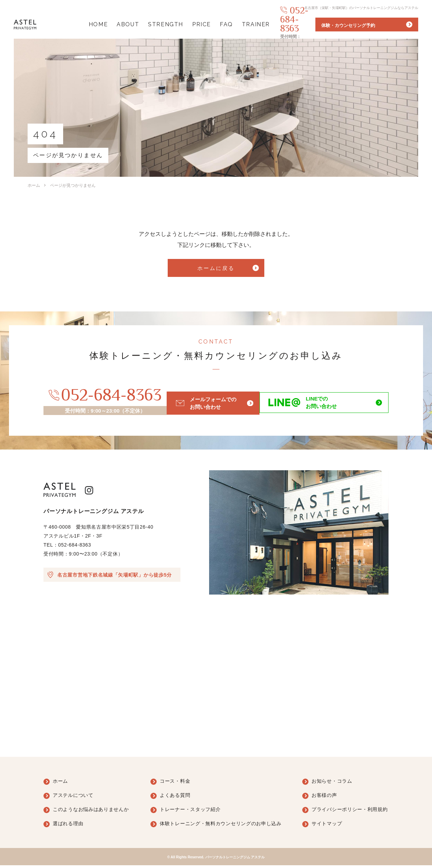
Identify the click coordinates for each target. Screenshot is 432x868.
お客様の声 (324, 798)
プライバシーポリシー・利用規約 (350, 812)
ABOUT (119, 24)
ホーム (34, 185)
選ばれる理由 (68, 826)
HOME (90, 24)
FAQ (218, 24)
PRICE (193, 24)
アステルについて (73, 798)
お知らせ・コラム (332, 784)
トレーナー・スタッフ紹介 (190, 812)
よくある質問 (175, 798)
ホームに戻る (216, 270)
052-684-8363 (309, 22)
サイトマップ (327, 826)
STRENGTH (157, 24)
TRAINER (247, 24)
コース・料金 (175, 784)
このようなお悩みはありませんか (91, 812)
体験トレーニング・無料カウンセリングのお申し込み (221, 826)
